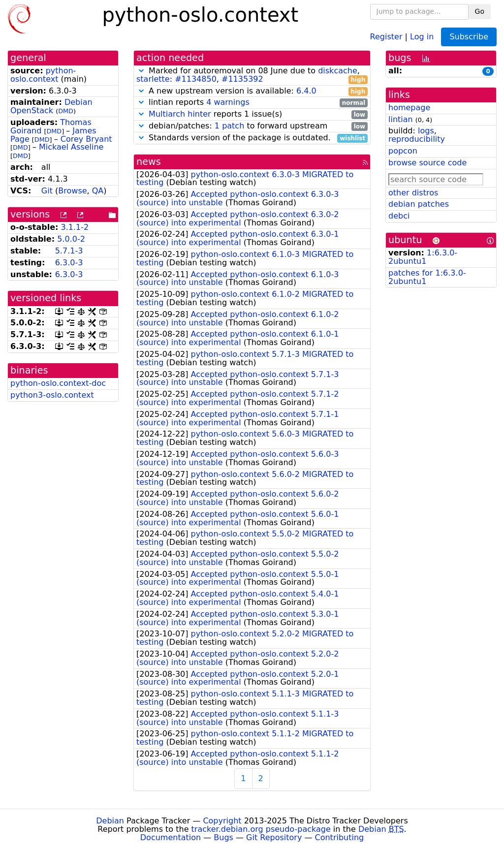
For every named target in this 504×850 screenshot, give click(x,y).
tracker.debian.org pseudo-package (261, 829)
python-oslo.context (43, 75)
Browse (72, 191)
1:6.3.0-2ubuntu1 (423, 257)
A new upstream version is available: (252, 91)
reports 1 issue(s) (252, 114)
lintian (401, 119)
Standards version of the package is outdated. (252, 138)
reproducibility (417, 139)
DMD (66, 111)
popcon (403, 151)
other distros (413, 193)
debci (399, 216)
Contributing (340, 837)
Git (47, 191)
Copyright (222, 821)
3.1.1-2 (75, 227)
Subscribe (469, 37)
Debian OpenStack (51, 106)
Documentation (171, 837)
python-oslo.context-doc (58, 383)
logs (426, 131)
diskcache (338, 71)
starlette (153, 79)
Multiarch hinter (180, 114)
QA (98, 191)
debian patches (419, 204)
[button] (141, 71)
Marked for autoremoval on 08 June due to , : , (252, 75)
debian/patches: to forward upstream (252, 126)
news (149, 162)
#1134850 (196, 79)
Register (386, 36)
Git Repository (274, 837)
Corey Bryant (86, 139)
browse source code (427, 163)
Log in (422, 36)
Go (480, 11)
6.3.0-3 (69, 263)
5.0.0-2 (71, 239)
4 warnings (228, 102)
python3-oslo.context (52, 395)
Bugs (223, 837)
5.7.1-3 (69, 251)
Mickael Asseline (71, 147)
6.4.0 (306, 91)
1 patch (229, 126)
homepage (409, 108)
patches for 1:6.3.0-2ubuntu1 (427, 277)
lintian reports (252, 103)
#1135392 (242, 79)
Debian (110, 821)
